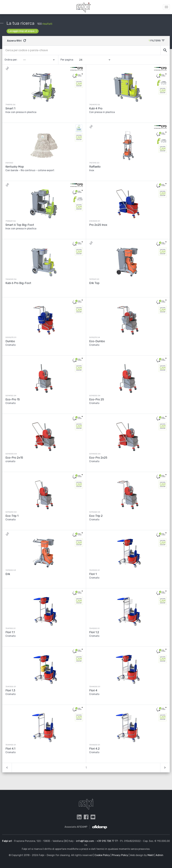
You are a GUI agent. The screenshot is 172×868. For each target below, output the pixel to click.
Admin (159, 855)
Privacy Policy (120, 855)
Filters (157, 40)
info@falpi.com (85, 841)
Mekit (151, 855)
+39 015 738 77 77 (107, 841)
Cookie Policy (102, 855)
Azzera (17, 41)
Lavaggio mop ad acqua (23, 31)
